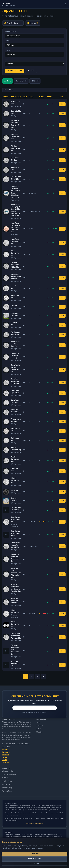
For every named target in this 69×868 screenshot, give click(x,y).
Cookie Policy (7, 781)
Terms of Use (7, 791)
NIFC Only (35, 81)
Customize (34, 864)
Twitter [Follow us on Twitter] (5, 760)
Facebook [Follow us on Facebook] (6, 750)
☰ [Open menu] (65, 4)
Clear (31, 70)
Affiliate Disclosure (9, 774)
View (62, 104)
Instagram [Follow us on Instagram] (6, 752)
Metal (7, 41)
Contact (5, 778)
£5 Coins (39, 732)
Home (38, 722)
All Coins (8, 81)
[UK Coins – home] (9, 4)
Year (7, 59)
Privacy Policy (7, 788)
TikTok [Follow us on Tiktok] (5, 757)
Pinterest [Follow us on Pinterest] (6, 755)
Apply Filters (15, 71)
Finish (7, 50)
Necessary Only (34, 859)
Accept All (35, 854)
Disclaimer (6, 784)
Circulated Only (21, 81)
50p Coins (40, 725)
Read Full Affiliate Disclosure (34, 823)
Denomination (10, 32)
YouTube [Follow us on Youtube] (5, 762)
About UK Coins (8, 771)
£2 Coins (39, 729)
